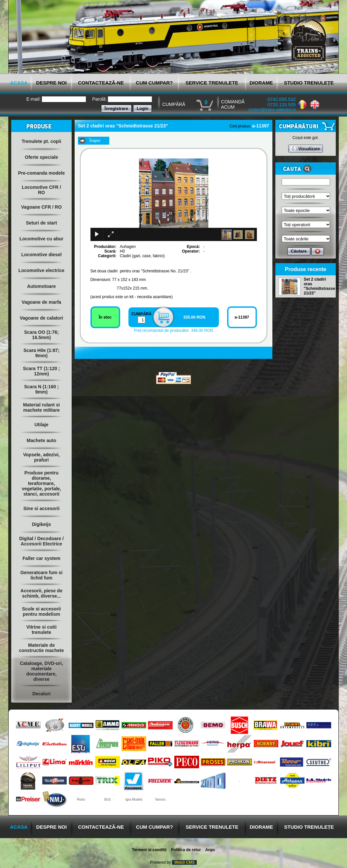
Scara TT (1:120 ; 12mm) (41, 371)
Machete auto (41, 440)
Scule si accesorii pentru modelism (42, 611)
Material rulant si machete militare (41, 407)
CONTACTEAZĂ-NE (101, 83)
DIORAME (261, 83)
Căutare (299, 251)
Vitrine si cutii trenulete (42, 630)
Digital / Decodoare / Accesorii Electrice (41, 541)
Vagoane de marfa (42, 302)
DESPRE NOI (51, 83)
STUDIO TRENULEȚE (309, 83)
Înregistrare (117, 108)
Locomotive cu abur (41, 239)
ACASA (19, 83)
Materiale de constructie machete (41, 648)
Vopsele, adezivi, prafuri (41, 457)
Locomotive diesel (41, 255)
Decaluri (41, 694)
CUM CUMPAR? (154, 83)
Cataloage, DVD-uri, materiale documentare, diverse (41, 671)
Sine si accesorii (42, 508)
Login (142, 108)
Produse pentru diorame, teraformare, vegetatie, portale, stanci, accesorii (41, 483)
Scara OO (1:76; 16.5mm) (41, 335)
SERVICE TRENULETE (212, 83)
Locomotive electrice (41, 270)
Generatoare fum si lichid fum (42, 575)
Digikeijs (42, 524)
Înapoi (95, 141)
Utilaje (41, 425)
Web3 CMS (184, 862)
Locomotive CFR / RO (41, 190)
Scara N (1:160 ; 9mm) (41, 389)
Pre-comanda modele (42, 173)
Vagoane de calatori (42, 318)
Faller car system (41, 558)
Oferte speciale (41, 157)
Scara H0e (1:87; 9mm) (41, 353)
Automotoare (41, 286)
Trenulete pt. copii (42, 141)
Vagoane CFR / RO (41, 207)
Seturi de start (41, 223)
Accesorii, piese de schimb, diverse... (41, 593)
